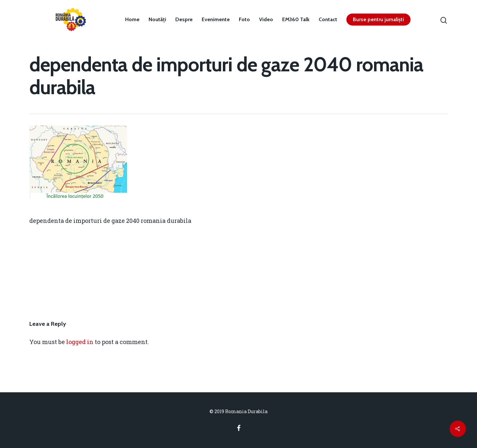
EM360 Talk (296, 20)
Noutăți (157, 20)
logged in (80, 342)
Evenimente (216, 20)
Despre (184, 20)
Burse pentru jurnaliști (378, 20)
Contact (328, 20)
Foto (244, 20)
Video (266, 20)
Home (132, 20)
